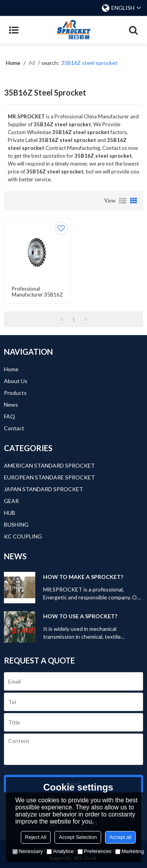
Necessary (28, 851)
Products (15, 393)
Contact (14, 428)
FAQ (9, 416)
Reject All (36, 837)
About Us (16, 381)
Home (13, 63)
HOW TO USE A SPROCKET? (80, 616)
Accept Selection (78, 837)
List (123, 201)
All (32, 63)
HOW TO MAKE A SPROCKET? (83, 577)
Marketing (130, 851)
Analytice (60, 851)
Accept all (120, 837)
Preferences (94, 851)
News (11, 405)
